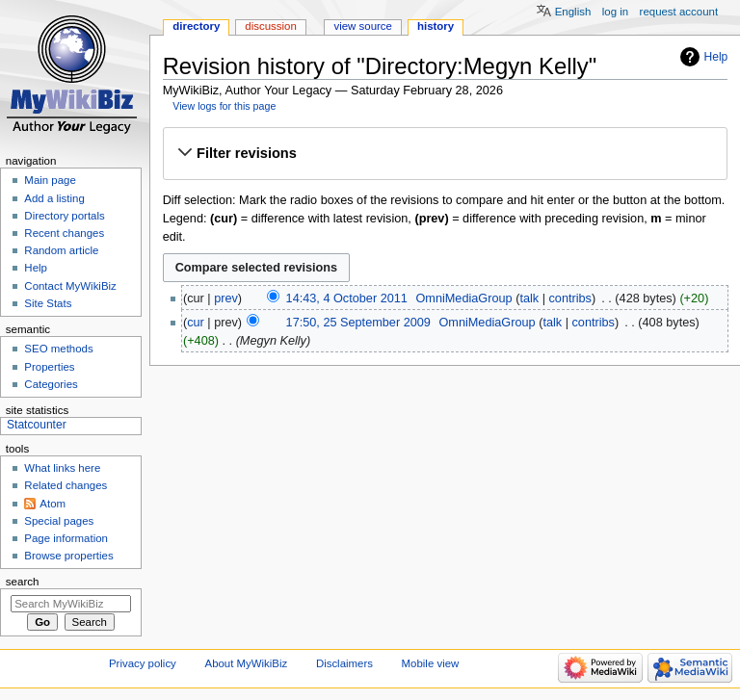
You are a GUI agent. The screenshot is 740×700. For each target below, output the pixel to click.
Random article (61, 250)
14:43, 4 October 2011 (347, 298)
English (573, 12)
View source (362, 26)
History (436, 26)
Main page (50, 180)
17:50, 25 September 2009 (358, 323)
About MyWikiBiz (247, 663)
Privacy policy (143, 663)
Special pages (59, 521)
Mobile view (431, 663)
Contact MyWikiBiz (70, 286)
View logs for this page (224, 106)
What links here (62, 468)
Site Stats (48, 303)
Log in (615, 12)
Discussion (270, 26)
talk (529, 298)
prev (226, 298)
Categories (51, 384)
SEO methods (58, 349)
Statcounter (37, 425)
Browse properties (68, 556)
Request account (679, 12)
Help (716, 57)
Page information (66, 538)
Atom (53, 504)
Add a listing (54, 198)
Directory (196, 26)
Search (23, 582)
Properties (49, 367)
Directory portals (64, 216)
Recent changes (64, 233)
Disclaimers (344, 663)
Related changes (66, 485)
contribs (570, 298)
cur (196, 323)
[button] (445, 153)
